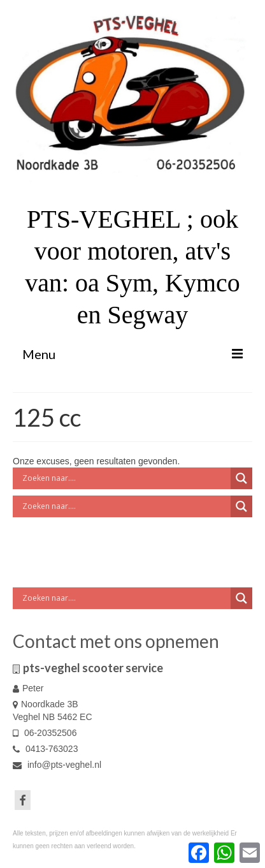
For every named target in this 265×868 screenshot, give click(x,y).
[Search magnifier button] (241, 478)
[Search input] (125, 478)
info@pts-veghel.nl (57, 765)
